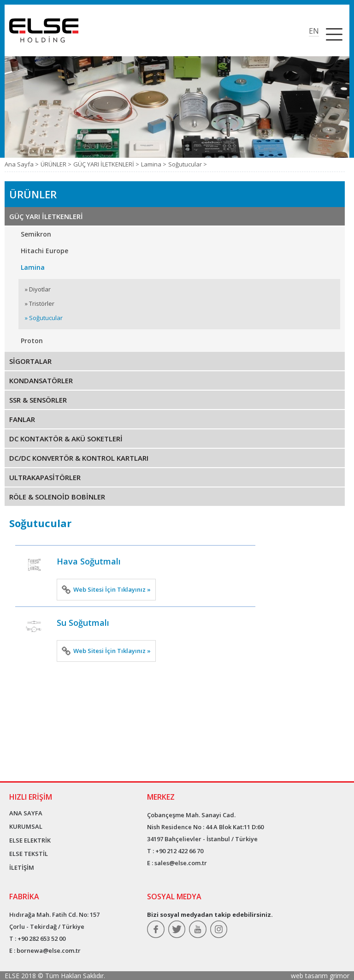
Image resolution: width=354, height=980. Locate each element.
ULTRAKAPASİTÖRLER (45, 477)
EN (314, 31)
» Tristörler (40, 303)
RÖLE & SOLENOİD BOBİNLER (57, 497)
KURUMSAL (26, 826)
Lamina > (154, 164)
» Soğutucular (44, 318)
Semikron (36, 234)
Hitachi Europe (44, 251)
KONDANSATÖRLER (41, 380)
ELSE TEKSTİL (29, 854)
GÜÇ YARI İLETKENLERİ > (106, 164)
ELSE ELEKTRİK (30, 840)
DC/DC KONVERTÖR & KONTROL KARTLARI (79, 458)
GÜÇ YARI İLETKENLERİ (46, 216)
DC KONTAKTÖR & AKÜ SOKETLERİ (66, 439)
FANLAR (22, 419)
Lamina (33, 267)
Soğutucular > (188, 164)
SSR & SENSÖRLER (38, 400)
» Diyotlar (38, 289)
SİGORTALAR (30, 361)
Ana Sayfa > (22, 164)
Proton (32, 341)
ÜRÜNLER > (56, 164)
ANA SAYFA (26, 813)
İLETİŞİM (22, 867)
